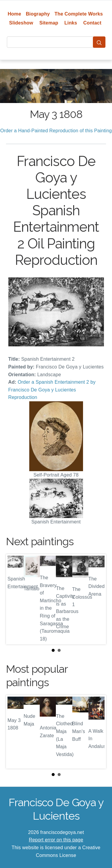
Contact (92, 23)
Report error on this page (56, 840)
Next (97, 599)
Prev (15, 599)
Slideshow (21, 23)
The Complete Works (79, 14)
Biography (38, 14)
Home (14, 14)
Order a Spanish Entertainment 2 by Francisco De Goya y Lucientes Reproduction (52, 390)
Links (71, 23)
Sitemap (49, 23)
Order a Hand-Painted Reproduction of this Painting (56, 131)
